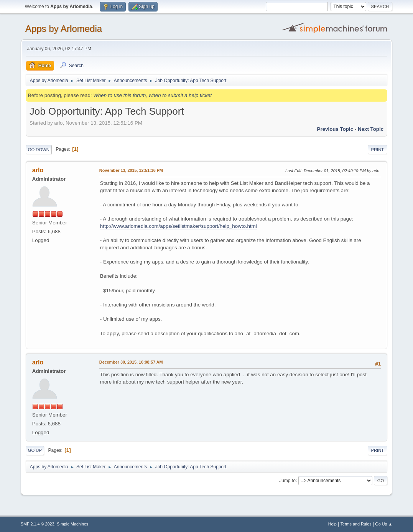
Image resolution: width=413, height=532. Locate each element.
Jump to (287, 480)
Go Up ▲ (384, 524)
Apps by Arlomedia (64, 29)
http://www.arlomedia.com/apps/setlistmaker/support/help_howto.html (179, 226)
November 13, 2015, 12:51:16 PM (131, 170)
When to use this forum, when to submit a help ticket (152, 95)
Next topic (371, 129)
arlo (38, 170)
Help (332, 524)
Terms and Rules (356, 524)
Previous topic (335, 129)
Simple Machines (72, 524)
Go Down (39, 150)
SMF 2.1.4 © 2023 (38, 524)
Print (378, 150)
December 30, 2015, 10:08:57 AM (131, 362)
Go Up (35, 450)
